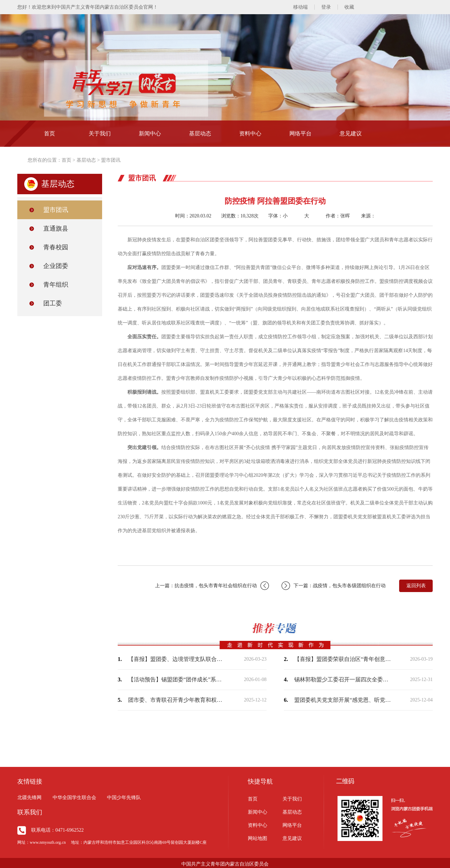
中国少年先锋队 (124, 798)
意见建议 (351, 133)
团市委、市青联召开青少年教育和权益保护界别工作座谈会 (177, 700)
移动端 (300, 7)
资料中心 (250, 133)
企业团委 (56, 266)
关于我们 (100, 133)
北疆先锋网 (29, 798)
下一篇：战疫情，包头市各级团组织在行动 (334, 586)
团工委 (53, 303)
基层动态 (200, 133)
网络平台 (300, 133)
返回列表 (416, 586)
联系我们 (30, 812)
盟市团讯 (111, 160)
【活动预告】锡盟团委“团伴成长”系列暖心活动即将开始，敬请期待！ (177, 679)
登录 (326, 7)
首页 (49, 133)
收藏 (349, 7)
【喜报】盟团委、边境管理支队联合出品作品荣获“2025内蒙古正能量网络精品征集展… (177, 659)
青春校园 (56, 247)
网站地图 (258, 838)
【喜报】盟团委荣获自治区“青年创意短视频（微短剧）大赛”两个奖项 (343, 659)
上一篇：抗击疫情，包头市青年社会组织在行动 (212, 586)
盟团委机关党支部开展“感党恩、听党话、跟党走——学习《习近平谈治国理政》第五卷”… (343, 700)
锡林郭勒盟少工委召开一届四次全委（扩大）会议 (343, 679)
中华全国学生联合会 (74, 798)
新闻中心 (150, 133)
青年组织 (56, 285)
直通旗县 (56, 229)
